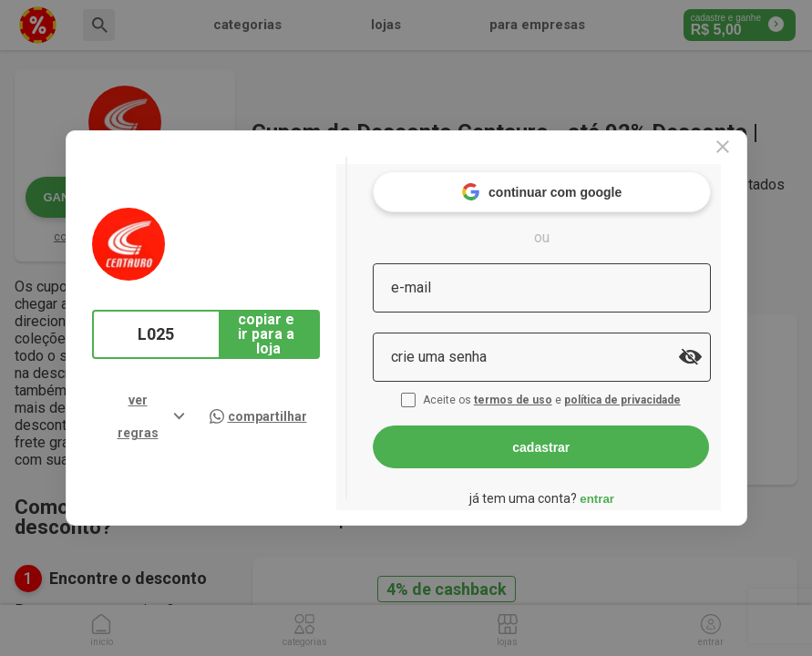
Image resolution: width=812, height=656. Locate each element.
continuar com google (576, 182)
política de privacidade (660, 390)
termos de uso (550, 390)
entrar (632, 488)
